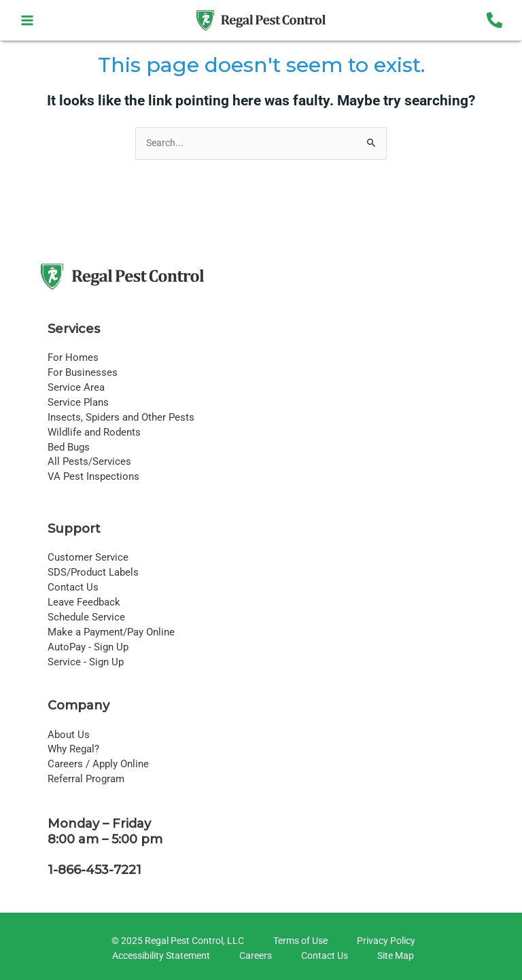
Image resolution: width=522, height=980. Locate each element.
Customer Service (88, 557)
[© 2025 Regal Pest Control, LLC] (176, 941)
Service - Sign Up (86, 662)
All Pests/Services (89, 461)
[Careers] (254, 956)
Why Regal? (73, 749)
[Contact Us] (323, 956)
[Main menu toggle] (28, 20)
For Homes (73, 357)
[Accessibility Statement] (159, 956)
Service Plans (78, 402)
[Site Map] (394, 956)
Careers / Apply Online (98, 764)
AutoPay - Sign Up (88, 647)
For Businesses (83, 372)
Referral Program (86, 779)
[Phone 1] (494, 20)
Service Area (76, 387)
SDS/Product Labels (93, 572)
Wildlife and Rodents (94, 432)
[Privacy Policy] (384, 941)
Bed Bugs (69, 447)
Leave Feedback (84, 602)
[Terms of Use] (298, 941)
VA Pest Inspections (93, 476)
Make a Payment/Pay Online (111, 632)
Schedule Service (86, 617)
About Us (69, 735)
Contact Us (73, 587)
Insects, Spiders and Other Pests (121, 417)
